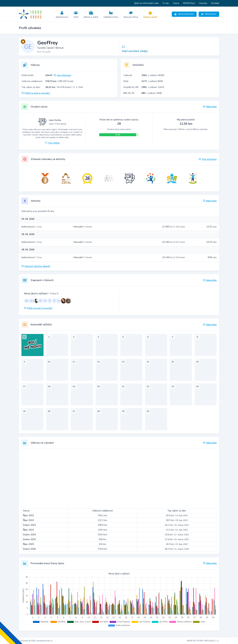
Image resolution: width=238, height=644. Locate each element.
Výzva (176, 3)
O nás (166, 3)
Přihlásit (209, 14)
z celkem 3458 (151, 93)
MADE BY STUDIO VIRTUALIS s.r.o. (203, 641)
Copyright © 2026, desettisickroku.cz (36, 641)
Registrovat (184, 14)
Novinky (203, 3)
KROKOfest (189, 3)
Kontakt (215, 3)
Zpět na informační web (146, 3)
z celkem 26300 (153, 75)
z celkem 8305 (152, 81)
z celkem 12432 (153, 87)
